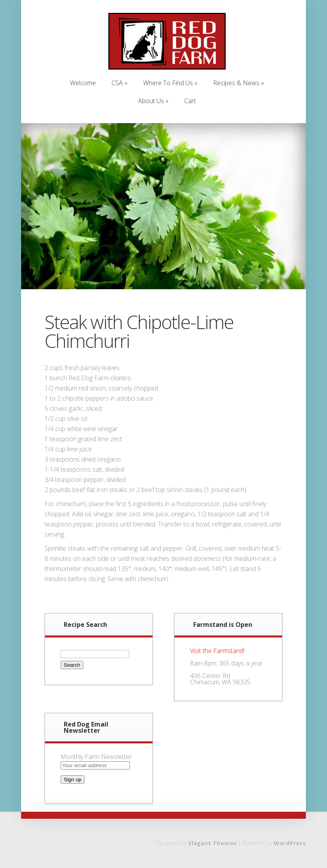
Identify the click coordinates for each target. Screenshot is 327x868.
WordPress (290, 843)
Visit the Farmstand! (217, 651)
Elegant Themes (213, 843)
